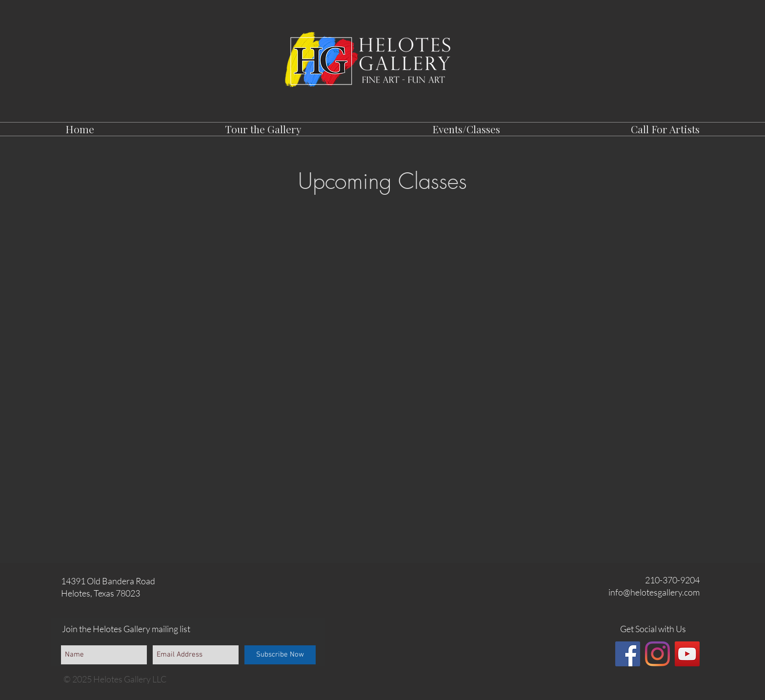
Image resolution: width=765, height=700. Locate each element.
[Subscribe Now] (280, 655)
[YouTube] (687, 654)
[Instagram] (657, 654)
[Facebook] (628, 654)
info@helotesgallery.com (654, 592)
